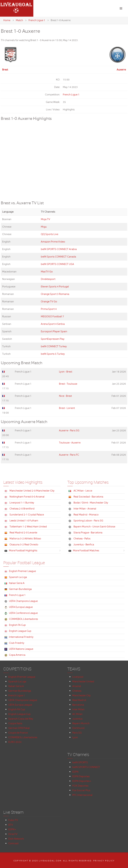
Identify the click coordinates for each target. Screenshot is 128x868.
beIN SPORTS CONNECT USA (57, 264)
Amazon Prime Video (53, 242)
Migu (44, 227)
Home (7, 20)
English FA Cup (17, 709)
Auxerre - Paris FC (69, 455)
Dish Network (16, 839)
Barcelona (78, 705)
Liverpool (78, 677)
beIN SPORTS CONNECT (86, 767)
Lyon (75, 737)
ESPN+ (12, 829)
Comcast (13, 843)
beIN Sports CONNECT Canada (58, 257)
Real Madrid (79, 700)
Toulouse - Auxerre (70, 443)
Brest (5, 70)
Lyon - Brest (66, 372)
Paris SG (77, 733)
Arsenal (77, 686)
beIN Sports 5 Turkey (53, 354)
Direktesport (48, 279)
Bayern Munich (81, 723)
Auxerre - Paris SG (69, 431)
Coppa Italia (15, 723)
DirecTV (13, 834)
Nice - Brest (65, 396)
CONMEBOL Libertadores (23, 737)
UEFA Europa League (20, 705)
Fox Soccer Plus (81, 790)
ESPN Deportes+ (82, 781)
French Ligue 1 (37, 20)
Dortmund (78, 728)
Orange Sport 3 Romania (55, 294)
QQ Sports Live (49, 234)
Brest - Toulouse (68, 384)
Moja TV (45, 219)
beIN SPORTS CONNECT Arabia (59, 249)
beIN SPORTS (80, 762)
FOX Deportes (80, 786)
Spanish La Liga (17, 682)
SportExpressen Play (53, 339)
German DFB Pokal (19, 728)
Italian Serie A (16, 686)
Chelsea (77, 691)
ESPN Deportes (81, 776)
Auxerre (121, 70)
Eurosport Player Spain (54, 331)
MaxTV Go (47, 272)
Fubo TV (13, 820)
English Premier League (22, 677)
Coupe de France (18, 733)
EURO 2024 (15, 742)
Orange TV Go (49, 302)
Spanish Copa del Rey (21, 719)
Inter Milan (78, 709)
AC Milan (77, 714)
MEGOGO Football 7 (52, 316)
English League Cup (19, 714)
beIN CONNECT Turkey (54, 346)
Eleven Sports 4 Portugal (55, 287)
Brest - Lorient (67, 408)
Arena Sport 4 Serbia (53, 324)
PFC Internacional (82, 795)
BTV (11, 825)
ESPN (75, 772)
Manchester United (83, 682)
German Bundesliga (20, 691)
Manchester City (81, 695)
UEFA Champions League (23, 700)
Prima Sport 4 (49, 309)
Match (19, 20)
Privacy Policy (104, 861)
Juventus (77, 719)
